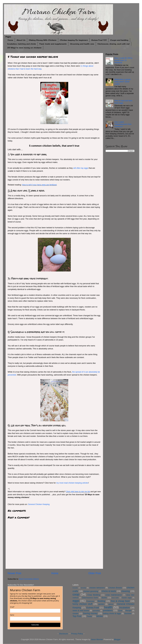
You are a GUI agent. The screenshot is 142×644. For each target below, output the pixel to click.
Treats (89, 616)
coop (76, 594)
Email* (12, 607)
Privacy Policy (77, 634)
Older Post (95, 573)
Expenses (90, 601)
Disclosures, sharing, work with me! (114, 44)
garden (101, 604)
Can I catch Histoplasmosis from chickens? (123, 124)
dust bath (115, 598)
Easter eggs (127, 598)
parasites (96, 611)
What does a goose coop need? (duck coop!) (123, 82)
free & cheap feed (120, 601)
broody (83, 588)
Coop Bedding (94, 595)
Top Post (77, 616)
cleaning (126, 591)
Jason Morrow (97, 639)
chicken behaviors (97, 588)
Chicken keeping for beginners (74, 40)
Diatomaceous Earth (90, 598)
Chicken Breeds (115, 588)
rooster (76, 613)
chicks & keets (109, 591)
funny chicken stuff (82, 604)
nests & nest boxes (81, 611)
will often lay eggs (81, 168)
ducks (104, 598)
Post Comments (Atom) (29, 579)
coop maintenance (114, 595)
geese (111, 604)
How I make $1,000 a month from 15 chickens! (123, 60)
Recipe (128, 611)
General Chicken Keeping (39, 504)
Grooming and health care (82, 44)
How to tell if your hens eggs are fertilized (39, 185)
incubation (125, 608)
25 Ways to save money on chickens (24, 48)
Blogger (117, 639)
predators (108, 610)
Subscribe (35, 625)
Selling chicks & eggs (112, 613)
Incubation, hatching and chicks (22, 44)
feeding (101, 601)
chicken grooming (91, 591)
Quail (120, 611)
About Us (21, 40)
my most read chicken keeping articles (72, 483)
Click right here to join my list (78, 492)
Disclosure (64, 634)
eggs (76, 601)
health (108, 607)
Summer (128, 613)
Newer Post (14, 573)
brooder (75, 588)
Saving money (90, 613)
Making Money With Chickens (43, 40)
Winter (100, 616)
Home (10, 40)
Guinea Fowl (92, 608)
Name (12, 615)
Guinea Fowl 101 (99, 40)
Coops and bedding (119, 40)
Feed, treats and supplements (53, 44)
